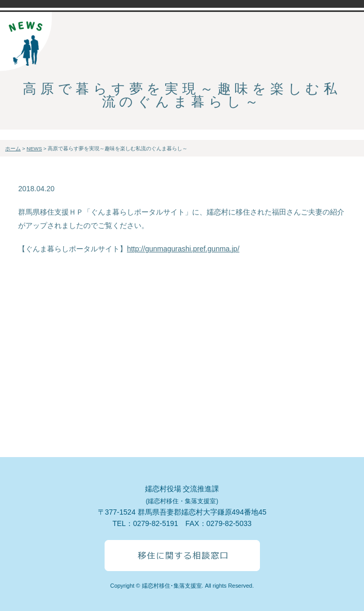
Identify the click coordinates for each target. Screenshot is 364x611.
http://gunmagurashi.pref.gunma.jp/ (183, 249)
